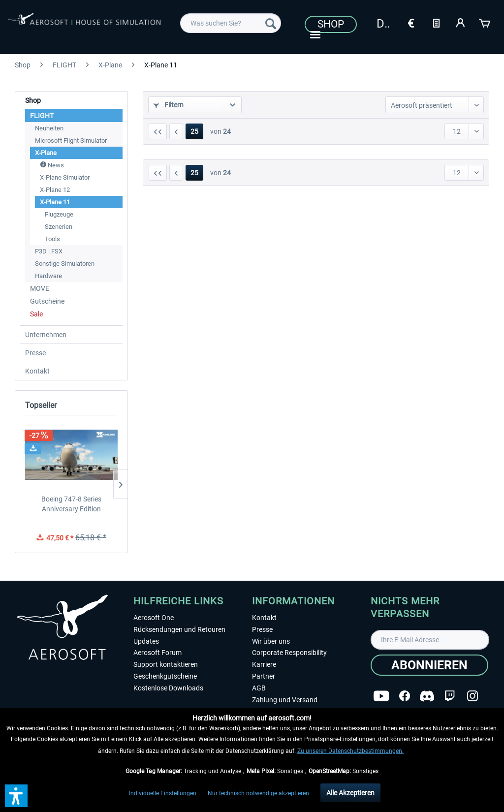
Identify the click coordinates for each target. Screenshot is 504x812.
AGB (259, 688)
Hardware (48, 276)
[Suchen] (271, 23)
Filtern (169, 105)
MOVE (40, 288)
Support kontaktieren (166, 664)
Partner (264, 676)
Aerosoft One (154, 618)
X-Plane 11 (55, 202)
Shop (331, 24)
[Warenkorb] (485, 22)
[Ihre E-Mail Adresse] (430, 640)
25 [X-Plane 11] (194, 131)
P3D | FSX (49, 251)
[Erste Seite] (158, 131)
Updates (146, 641)
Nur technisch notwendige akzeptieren (258, 793)
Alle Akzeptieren (350, 793)
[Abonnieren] (429, 665)
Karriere (264, 664)
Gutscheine (47, 301)
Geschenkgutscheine (165, 676)
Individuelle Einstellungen (163, 793)
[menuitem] (231, 23)
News (52, 165)
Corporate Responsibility (289, 653)
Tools (52, 239)
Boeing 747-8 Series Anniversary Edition (71, 504)
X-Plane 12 (55, 190)
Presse (35, 353)
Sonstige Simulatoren (65, 264)
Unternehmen (46, 335)
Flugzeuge (59, 214)
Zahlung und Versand (285, 700)
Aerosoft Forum (157, 653)
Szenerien (59, 227)
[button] (16, 796)
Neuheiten (49, 128)
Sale (36, 314)
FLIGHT (42, 116)
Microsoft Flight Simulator (71, 141)
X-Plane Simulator (65, 177)
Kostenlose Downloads (168, 688)
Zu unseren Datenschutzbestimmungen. (350, 751)
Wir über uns (271, 641)
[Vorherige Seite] (176, 131)
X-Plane (46, 153)
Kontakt (37, 371)
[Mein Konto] (461, 22)
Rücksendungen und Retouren (179, 629)
